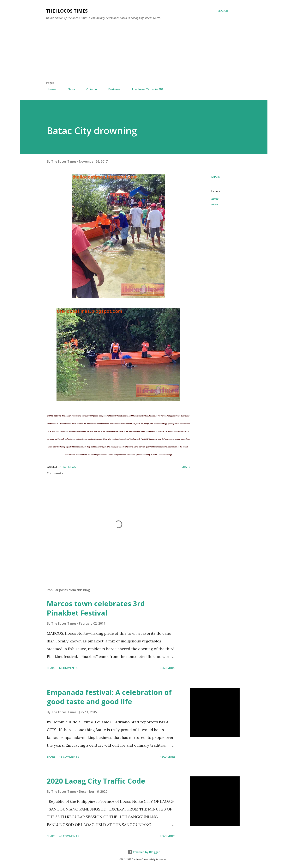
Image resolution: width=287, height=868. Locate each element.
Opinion (89, 89)
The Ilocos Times (67, 11)
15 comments (69, 757)
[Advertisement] (144, 52)
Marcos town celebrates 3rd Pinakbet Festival (96, 608)
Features (112, 89)
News (69, 89)
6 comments (68, 668)
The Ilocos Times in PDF (145, 89)
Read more (167, 668)
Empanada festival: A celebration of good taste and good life (109, 697)
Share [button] (216, 177)
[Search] (223, 11)
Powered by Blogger (144, 852)
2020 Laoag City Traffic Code (96, 781)
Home (50, 89)
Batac (215, 199)
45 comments (69, 836)
